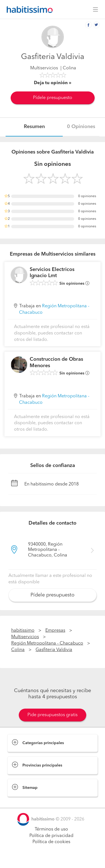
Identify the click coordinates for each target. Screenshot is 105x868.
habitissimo (23, 631)
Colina (18, 650)
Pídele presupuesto (53, 98)
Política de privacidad (51, 836)
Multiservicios (44, 68)
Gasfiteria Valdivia (54, 650)
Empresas (55, 631)
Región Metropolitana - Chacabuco (47, 643)
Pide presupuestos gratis (53, 715)
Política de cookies (51, 842)
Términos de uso (51, 829)
